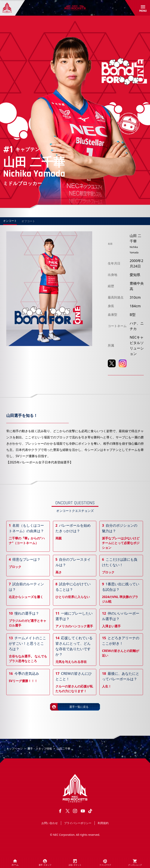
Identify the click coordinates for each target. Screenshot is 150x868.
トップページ (14, 749)
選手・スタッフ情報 (40, 749)
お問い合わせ (50, 823)
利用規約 (103, 823)
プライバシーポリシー (78, 823)
